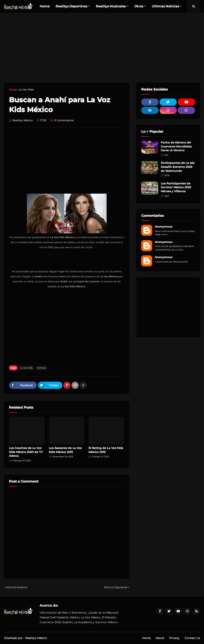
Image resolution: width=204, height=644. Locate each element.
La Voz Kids (26, 90)
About (160, 638)
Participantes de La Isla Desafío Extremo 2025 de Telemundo (178, 167)
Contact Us (192, 638)
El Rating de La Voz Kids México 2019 (106, 450)
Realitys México (36, 638)
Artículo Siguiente (116, 587)
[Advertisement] (102, 48)
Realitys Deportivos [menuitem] (71, 6)
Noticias (41, 368)
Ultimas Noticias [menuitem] (165, 6)
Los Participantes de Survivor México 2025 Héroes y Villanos (176, 187)
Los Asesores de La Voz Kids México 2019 (65, 450)
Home (146, 638)
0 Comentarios (64, 120)
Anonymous (164, 227)
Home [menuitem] (45, 6)
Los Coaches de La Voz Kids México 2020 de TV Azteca (26, 452)
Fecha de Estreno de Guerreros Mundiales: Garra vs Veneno (176, 146)
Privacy (174, 638)
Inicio (13, 90)
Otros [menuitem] (139, 6)
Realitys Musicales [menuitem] (111, 6)
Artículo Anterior (17, 587)
